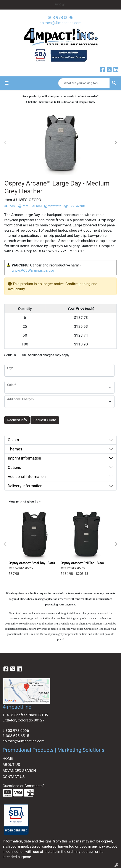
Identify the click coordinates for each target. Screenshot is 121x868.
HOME (8, 758)
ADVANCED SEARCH (19, 771)
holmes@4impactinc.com (61, 23)
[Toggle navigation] (7, 83)
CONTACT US (14, 777)
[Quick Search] (84, 83)
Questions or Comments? (23, 786)
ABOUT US (11, 765)
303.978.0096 (61, 18)
